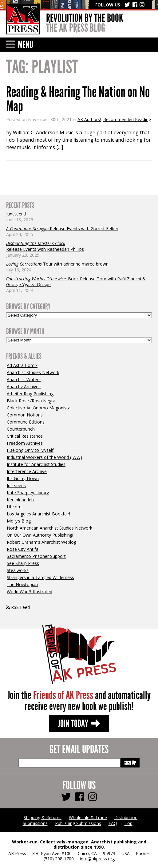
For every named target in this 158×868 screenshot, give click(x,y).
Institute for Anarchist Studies (36, 464)
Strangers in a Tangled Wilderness (40, 577)
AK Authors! (89, 119)
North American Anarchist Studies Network (49, 528)
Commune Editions (26, 422)
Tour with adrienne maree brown (57, 264)
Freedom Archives (25, 443)
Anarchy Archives (24, 387)
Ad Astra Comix (22, 365)
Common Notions (25, 415)
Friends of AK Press (63, 695)
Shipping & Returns (43, 817)
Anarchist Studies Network (33, 372)
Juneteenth (17, 214)
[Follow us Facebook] (80, 797)
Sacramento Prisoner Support (36, 556)
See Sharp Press (23, 563)
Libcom (14, 507)
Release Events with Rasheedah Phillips (45, 246)
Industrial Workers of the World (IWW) (44, 457)
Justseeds (16, 485)
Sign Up (130, 763)
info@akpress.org (97, 859)
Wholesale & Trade (88, 817)
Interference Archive (27, 471)
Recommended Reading (127, 119)
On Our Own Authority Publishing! (40, 535)
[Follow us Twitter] (66, 797)
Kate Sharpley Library (28, 493)
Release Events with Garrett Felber (62, 229)
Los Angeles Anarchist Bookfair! (38, 514)
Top (128, 823)
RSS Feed (18, 607)
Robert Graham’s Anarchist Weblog (41, 542)
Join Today (79, 724)
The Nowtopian (22, 584)
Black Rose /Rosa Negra (31, 401)
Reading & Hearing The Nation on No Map (78, 99)
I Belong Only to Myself (30, 450)
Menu (20, 45)
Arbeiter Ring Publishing (30, 394)
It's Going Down (23, 478)
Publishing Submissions (78, 823)
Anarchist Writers (24, 379)
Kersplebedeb (20, 500)
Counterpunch (21, 429)
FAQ (113, 823)
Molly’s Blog (19, 521)
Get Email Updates (79, 750)
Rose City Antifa (23, 549)
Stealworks (18, 570)
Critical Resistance (25, 436)
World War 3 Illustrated (30, 592)
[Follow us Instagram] (93, 797)
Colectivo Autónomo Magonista (39, 408)
